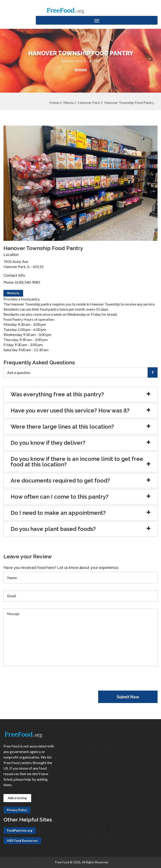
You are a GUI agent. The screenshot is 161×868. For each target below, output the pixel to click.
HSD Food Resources (22, 841)
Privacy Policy (17, 810)
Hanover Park (89, 102)
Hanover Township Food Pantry (129, 102)
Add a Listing (17, 798)
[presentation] (39, 682)
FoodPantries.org (20, 830)
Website (13, 293)
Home (54, 102)
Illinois (68, 102)
